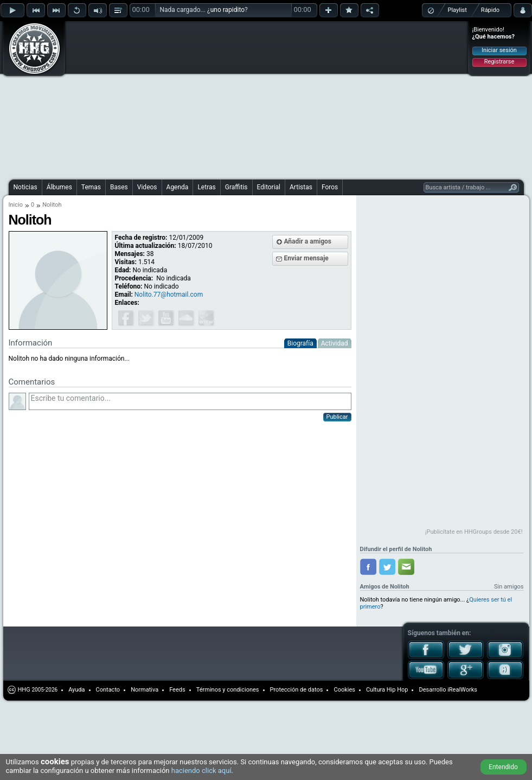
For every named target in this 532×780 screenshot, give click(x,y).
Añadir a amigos (308, 241)
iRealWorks (462, 690)
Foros (330, 187)
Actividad (335, 343)
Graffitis (236, 187)
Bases (119, 187)
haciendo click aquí (201, 771)
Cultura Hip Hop (387, 690)
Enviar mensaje (306, 258)
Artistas (301, 187)
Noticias (25, 187)
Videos (147, 187)
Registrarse (499, 62)
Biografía (300, 343)
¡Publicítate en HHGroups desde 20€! (474, 532)
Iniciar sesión (499, 50)
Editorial (269, 187)
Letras (206, 187)
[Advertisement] (209, 99)
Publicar (337, 417)
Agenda (178, 187)
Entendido (503, 767)
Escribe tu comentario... (190, 401)
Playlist (457, 10)
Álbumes (59, 187)
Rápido (490, 10)
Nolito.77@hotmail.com (169, 295)
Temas (91, 187)
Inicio (16, 205)
